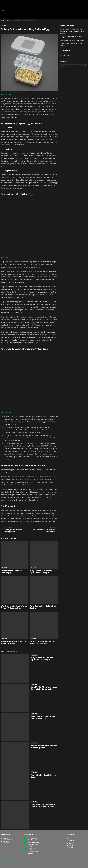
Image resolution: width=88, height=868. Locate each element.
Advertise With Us (8, 840)
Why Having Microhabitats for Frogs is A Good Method (14, 607)
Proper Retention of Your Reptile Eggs (12, 572)
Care (70, 838)
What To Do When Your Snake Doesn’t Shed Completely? (44, 688)
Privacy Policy (7, 841)
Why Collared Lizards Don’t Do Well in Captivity (14, 642)
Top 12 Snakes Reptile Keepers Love (44, 776)
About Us (5, 838)
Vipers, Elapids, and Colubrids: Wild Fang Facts (44, 747)
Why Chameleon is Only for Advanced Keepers (42, 642)
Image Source (6, 94)
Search (85, 66)
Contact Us (6, 843)
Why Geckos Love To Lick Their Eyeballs (43, 607)
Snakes (34, 568)
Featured (71, 840)
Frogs (4, 603)
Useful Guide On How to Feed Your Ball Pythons (44, 717)
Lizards (4, 568)
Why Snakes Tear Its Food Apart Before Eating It (41, 572)
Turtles (71, 847)
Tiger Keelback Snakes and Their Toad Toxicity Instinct (43, 805)
